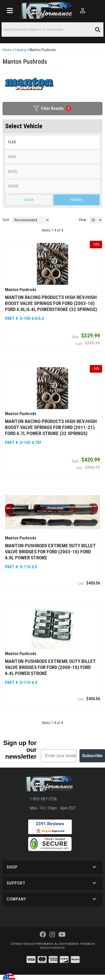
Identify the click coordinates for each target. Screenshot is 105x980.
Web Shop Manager (52, 941)
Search (76, 200)
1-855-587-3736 (43, 792)
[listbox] (52, 142)
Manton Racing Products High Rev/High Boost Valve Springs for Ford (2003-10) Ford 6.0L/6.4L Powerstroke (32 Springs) (51, 301)
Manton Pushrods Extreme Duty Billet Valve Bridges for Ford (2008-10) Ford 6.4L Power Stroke (50, 660)
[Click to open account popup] (83, 10)
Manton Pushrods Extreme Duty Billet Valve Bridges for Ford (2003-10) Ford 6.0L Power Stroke (50, 547)
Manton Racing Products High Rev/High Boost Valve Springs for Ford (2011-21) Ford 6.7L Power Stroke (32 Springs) (51, 424)
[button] (52, 30)
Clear (29, 200)
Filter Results (53, 109)
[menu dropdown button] (10, 10)
